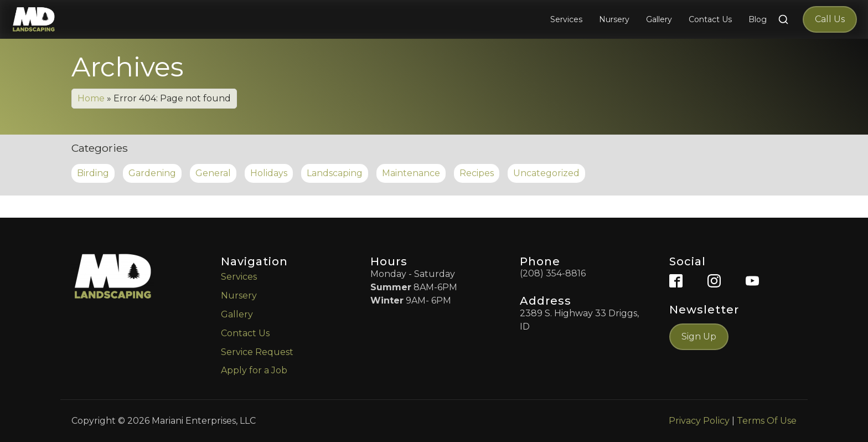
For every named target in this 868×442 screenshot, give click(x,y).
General (213, 173)
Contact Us (245, 333)
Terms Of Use (767, 421)
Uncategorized (546, 173)
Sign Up (699, 336)
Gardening (152, 173)
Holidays (269, 173)
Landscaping (335, 173)
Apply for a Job (254, 370)
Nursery (239, 295)
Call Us (830, 19)
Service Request (257, 352)
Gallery (237, 314)
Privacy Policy (699, 421)
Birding (93, 173)
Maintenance (411, 173)
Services (239, 277)
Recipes (477, 173)
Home (91, 98)
